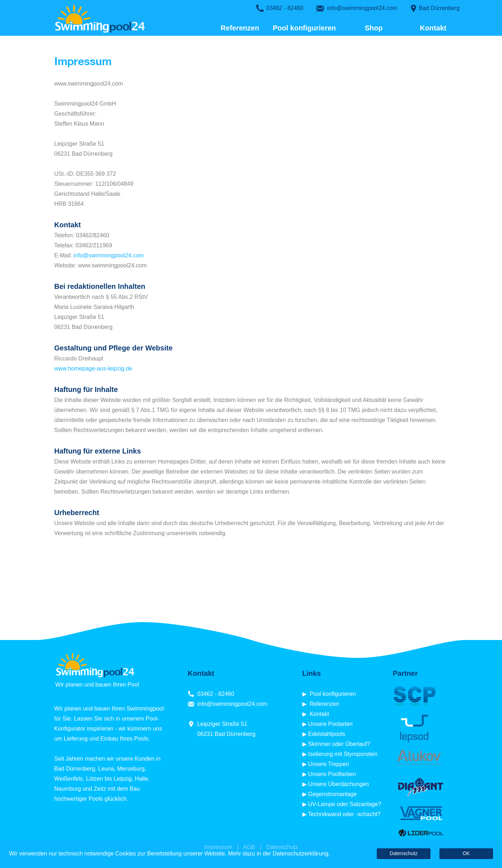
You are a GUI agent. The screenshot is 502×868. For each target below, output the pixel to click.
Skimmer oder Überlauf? (339, 744)
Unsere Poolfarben (332, 774)
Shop (369, 28)
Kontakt (433, 28)
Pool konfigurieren (304, 28)
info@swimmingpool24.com (362, 8)
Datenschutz (404, 853)
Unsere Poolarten (330, 724)
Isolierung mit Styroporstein (343, 754)
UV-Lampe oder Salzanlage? (345, 804)
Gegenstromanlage (332, 794)
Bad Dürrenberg (439, 8)
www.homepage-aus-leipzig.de (93, 368)
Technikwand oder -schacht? (344, 814)
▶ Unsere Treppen (326, 764)
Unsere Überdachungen (338, 784)
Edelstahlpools (327, 734)
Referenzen (240, 28)
